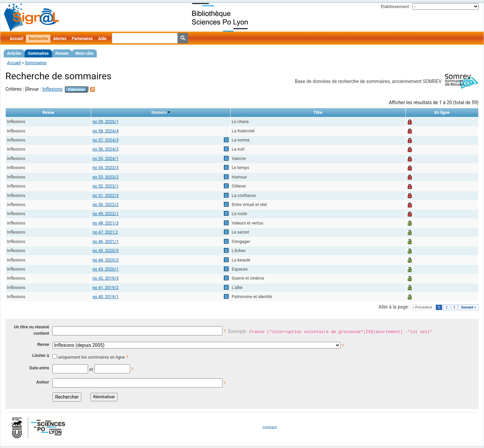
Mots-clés (84, 53)
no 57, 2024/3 (106, 140)
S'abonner (76, 90)
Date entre (39, 368)
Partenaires (83, 39)
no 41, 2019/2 (106, 288)
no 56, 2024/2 (106, 149)
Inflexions (52, 89)
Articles (14, 53)
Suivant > (469, 307)
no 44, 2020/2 (106, 260)
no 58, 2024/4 (106, 131)
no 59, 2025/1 (106, 121)
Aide (102, 39)
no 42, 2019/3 (106, 278)
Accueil (16, 39)
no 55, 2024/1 (106, 158)
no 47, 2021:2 (105, 232)
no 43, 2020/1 (106, 269)
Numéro (159, 112)
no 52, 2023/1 (106, 186)
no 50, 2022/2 (106, 205)
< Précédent (422, 307)
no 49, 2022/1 (106, 214)
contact (270, 427)
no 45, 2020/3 (106, 251)
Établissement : (396, 7)
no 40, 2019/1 (106, 297)
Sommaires (38, 53)
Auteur (43, 382)
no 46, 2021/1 (106, 241)
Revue (43, 344)
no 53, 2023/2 (106, 177)
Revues (62, 53)
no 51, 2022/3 (106, 195)
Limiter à (41, 355)
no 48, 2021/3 (106, 223)
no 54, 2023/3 (106, 168)
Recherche (38, 39)
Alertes (60, 39)
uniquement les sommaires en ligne (91, 357)
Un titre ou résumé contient (31, 330)
